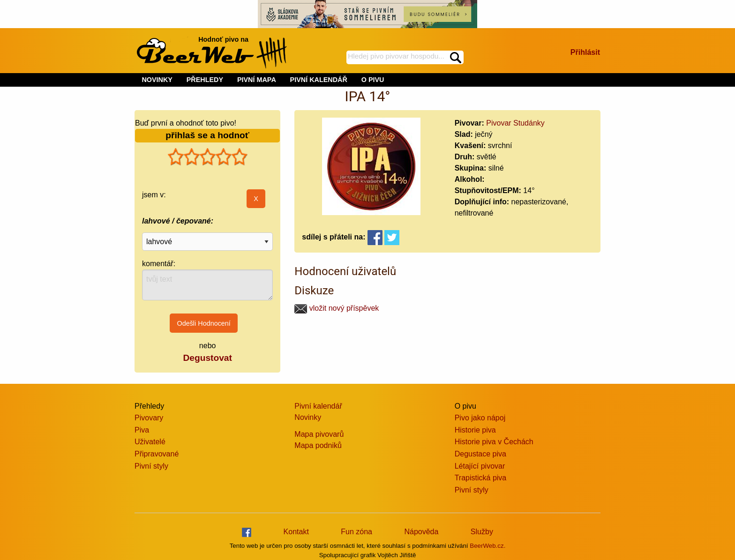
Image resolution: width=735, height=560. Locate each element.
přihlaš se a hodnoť (207, 135)
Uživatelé (150, 442)
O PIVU (373, 80)
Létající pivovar (480, 466)
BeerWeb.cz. (487, 546)
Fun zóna (356, 532)
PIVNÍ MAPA (257, 80)
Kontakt (296, 532)
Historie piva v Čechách (494, 442)
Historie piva (475, 430)
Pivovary (149, 418)
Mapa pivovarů (319, 434)
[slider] (208, 157)
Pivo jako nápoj (480, 418)
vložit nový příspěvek (337, 308)
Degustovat (207, 358)
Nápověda (421, 532)
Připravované (157, 454)
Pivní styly (151, 466)
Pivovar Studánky (515, 123)
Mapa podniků (318, 445)
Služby (482, 532)
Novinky (308, 417)
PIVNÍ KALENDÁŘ (319, 80)
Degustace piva (480, 454)
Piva (142, 430)
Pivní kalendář (318, 406)
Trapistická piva (481, 478)
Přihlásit (585, 52)
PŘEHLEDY (205, 80)
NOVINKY (157, 80)
